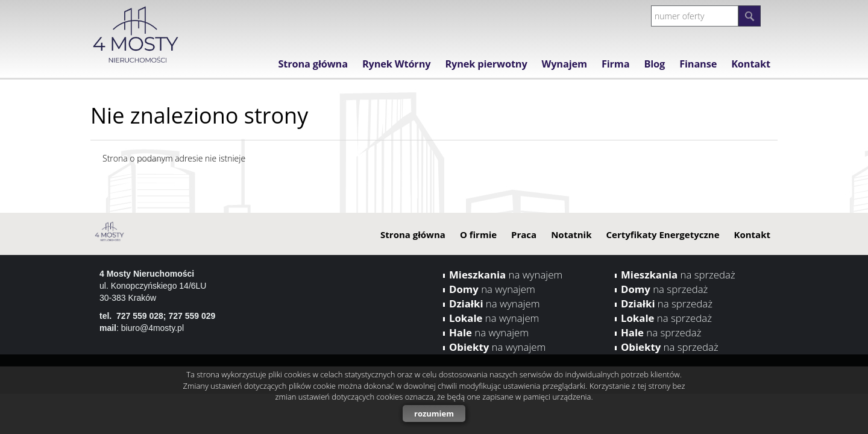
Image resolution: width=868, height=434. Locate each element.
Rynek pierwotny (486, 64)
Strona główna (313, 64)
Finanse (698, 64)
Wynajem (565, 64)
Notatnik (571, 234)
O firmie (478, 234)
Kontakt (751, 64)
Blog (654, 64)
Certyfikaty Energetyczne (662, 234)
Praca (524, 234)
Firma (616, 64)
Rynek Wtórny (397, 64)
